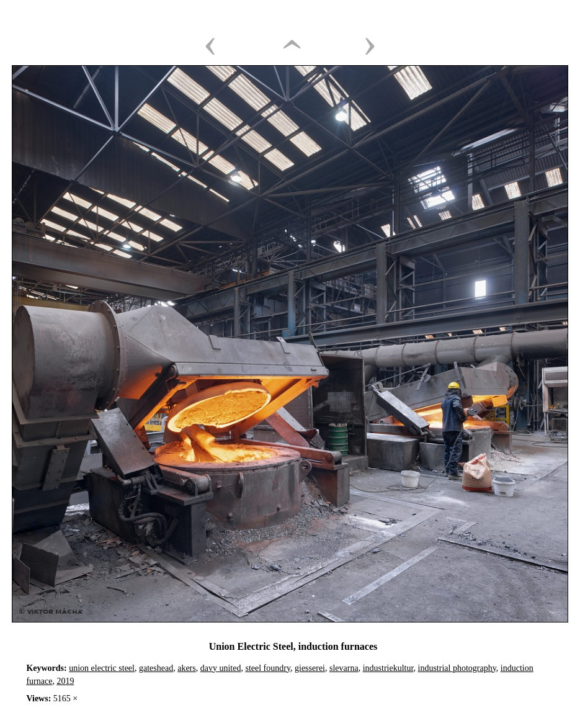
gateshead (156, 668)
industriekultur (388, 668)
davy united (221, 668)
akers (187, 668)
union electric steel (102, 668)
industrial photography (457, 668)
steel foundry (268, 668)
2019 (65, 681)
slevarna (344, 668)
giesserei (310, 668)
